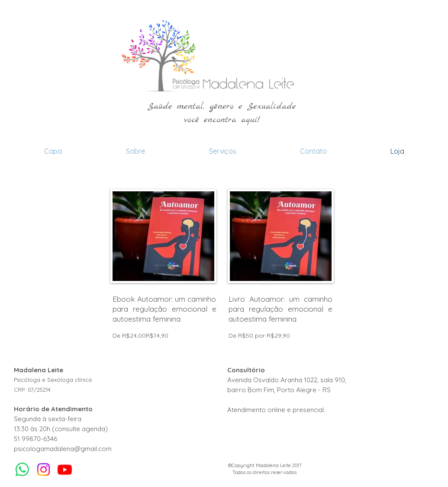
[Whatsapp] (22, 469)
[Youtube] (65, 469)
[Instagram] (44, 469)
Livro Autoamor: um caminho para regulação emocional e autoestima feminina (280, 309)
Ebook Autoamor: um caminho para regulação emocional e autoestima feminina (164, 309)
